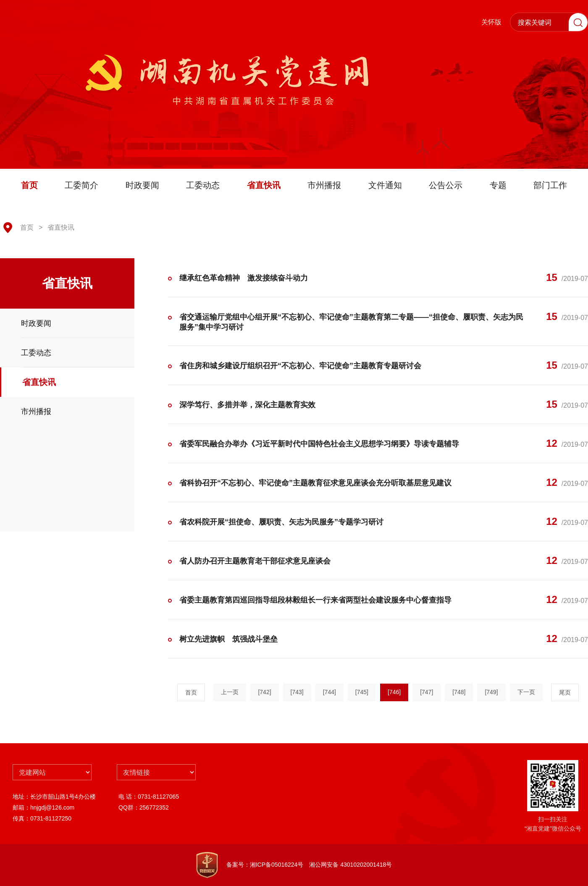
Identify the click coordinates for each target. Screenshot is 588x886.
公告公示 (446, 185)
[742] (264, 692)
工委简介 (81, 185)
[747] (427, 692)
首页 (29, 185)
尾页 (565, 692)
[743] (297, 692)
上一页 (230, 692)
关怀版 (491, 22)
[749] (491, 692)
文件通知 (385, 185)
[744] (329, 692)
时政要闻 (142, 185)
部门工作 (550, 185)
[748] (459, 692)
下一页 (526, 692)
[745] (362, 692)
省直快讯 (264, 185)
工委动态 (203, 185)
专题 (498, 185)
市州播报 (324, 185)
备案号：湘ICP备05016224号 (265, 865)
